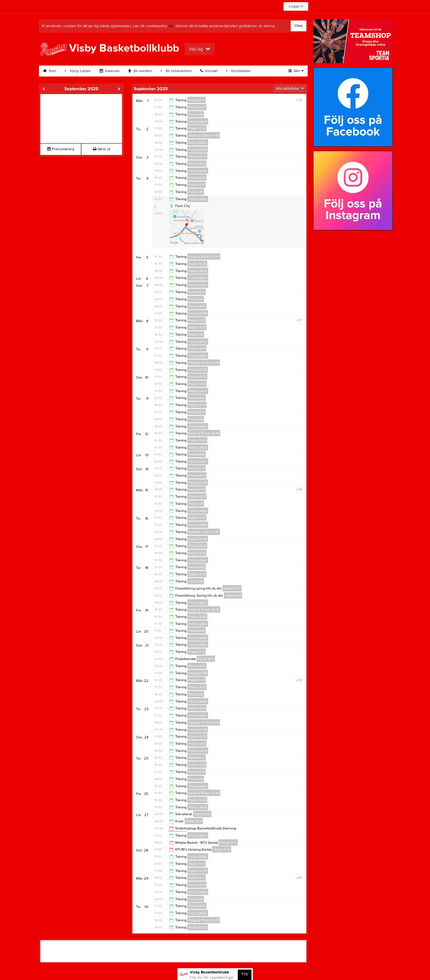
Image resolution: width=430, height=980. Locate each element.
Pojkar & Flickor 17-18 (204, 135)
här (171, 26)
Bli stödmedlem (176, 71)
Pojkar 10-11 (196, 100)
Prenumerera (61, 149)
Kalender (110, 71)
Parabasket (196, 398)
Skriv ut (102, 149)
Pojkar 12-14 (197, 128)
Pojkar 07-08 (198, 150)
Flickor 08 (196, 114)
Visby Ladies (78, 71)
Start (50, 71)
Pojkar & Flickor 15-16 (204, 257)
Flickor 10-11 (197, 107)
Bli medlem (140, 71)
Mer (296, 71)
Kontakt (209, 71)
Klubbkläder (239, 71)
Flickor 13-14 (197, 157)
